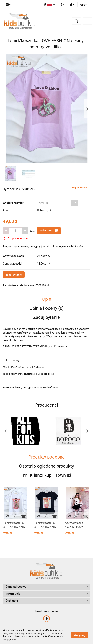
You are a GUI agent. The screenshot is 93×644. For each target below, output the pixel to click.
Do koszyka (49, 231)
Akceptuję (79, 635)
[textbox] (54, 203)
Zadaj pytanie (14, 275)
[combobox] (58, 203)
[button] (84, 5)
